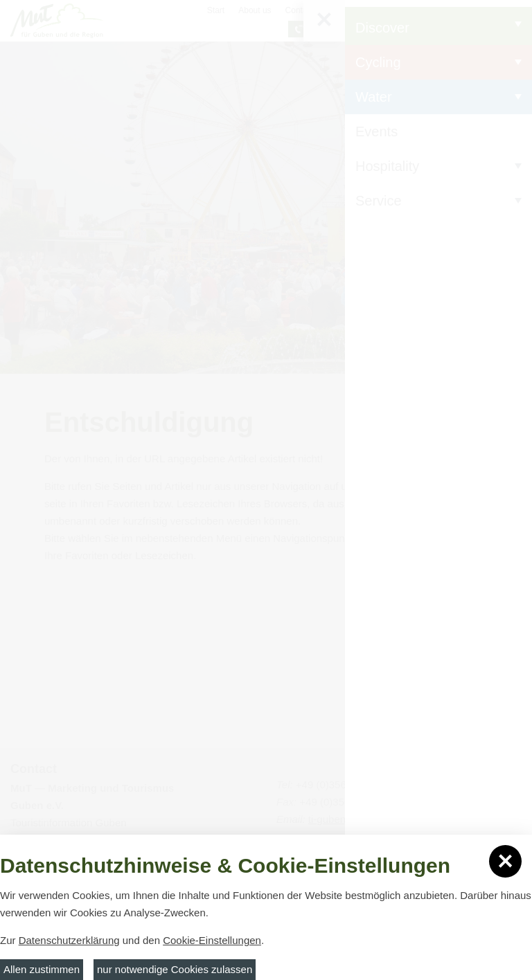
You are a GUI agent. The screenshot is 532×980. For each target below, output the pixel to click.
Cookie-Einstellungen (212, 940)
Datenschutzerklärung (69, 940)
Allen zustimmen (42, 969)
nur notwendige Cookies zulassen (175, 969)
